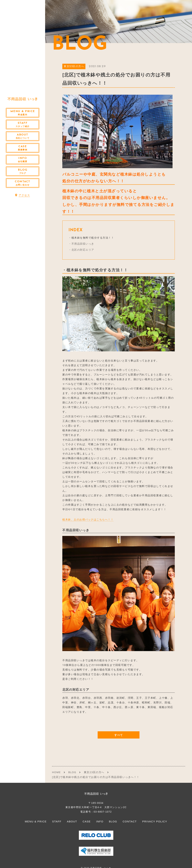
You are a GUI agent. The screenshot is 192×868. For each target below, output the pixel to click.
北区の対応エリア (83, 250)
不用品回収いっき (83, 244)
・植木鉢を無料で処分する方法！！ (91, 238)
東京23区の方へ (74, 67)
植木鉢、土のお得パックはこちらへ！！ (88, 519)
